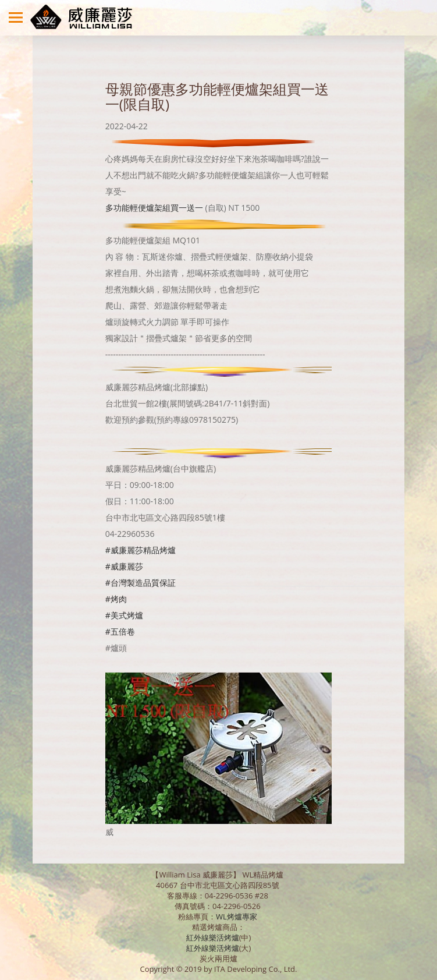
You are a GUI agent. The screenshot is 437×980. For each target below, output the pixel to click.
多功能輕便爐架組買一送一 (154, 208)
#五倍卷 (120, 631)
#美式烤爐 (124, 615)
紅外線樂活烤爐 (213, 937)
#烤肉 (116, 599)
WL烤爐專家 (237, 917)
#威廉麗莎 (124, 566)
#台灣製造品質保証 (141, 583)
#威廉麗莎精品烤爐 (141, 550)
